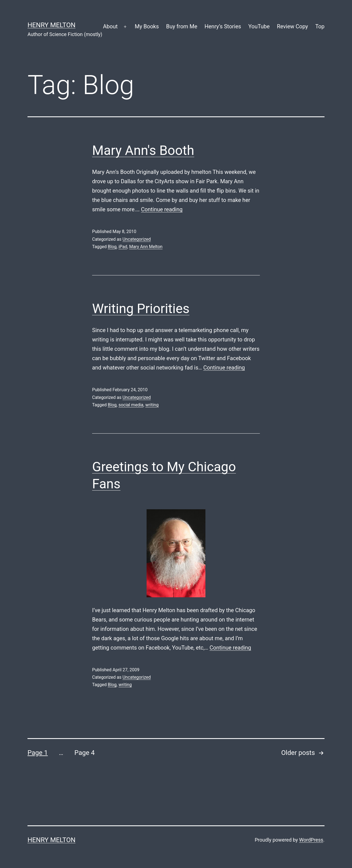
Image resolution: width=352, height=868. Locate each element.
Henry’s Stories (223, 26)
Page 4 (84, 753)
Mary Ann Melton (146, 247)
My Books (147, 26)
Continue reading (162, 209)
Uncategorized (137, 239)
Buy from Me (182, 26)
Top (320, 26)
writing (152, 405)
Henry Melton (51, 25)
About (110, 26)
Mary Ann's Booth (143, 150)
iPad (123, 247)
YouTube (259, 26)
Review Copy (292, 26)
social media (131, 405)
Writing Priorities (141, 309)
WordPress (311, 840)
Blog (112, 247)
